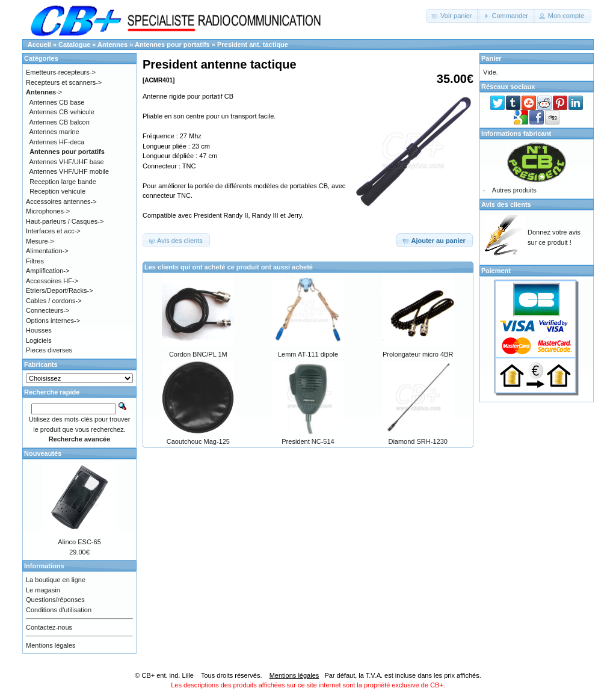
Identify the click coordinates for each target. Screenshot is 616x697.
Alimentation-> (47, 251)
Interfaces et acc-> (53, 231)
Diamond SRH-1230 (417, 441)
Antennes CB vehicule (62, 112)
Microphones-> (48, 211)
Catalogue (74, 45)
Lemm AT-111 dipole (308, 354)
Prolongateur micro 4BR (418, 354)
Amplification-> (48, 271)
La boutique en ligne (56, 580)
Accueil (39, 45)
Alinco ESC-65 (79, 542)
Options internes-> (53, 321)
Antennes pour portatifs (172, 45)
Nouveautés (43, 453)
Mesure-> (40, 241)
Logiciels (39, 340)
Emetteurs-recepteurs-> (61, 72)
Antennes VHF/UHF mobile (69, 171)
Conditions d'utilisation (59, 610)
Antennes (112, 45)
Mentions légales (51, 645)
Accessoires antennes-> (61, 201)
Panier (491, 58)
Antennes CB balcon (60, 122)
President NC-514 (308, 441)
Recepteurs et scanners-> (64, 82)
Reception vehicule (57, 191)
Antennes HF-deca (57, 142)
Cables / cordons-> (54, 301)
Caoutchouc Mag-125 (198, 441)
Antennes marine (54, 132)
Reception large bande (63, 182)
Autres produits (514, 190)
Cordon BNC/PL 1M (198, 354)
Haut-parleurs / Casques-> (65, 221)
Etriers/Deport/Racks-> (60, 290)
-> (44, 92)
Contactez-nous (49, 627)
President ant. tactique (253, 45)
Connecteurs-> (48, 310)
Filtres (35, 261)
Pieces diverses (49, 350)
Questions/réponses (55, 600)
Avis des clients (506, 204)
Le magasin (43, 590)
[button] (453, 16)
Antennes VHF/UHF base (67, 162)
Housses (39, 330)
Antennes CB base (57, 102)
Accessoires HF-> (52, 281)
